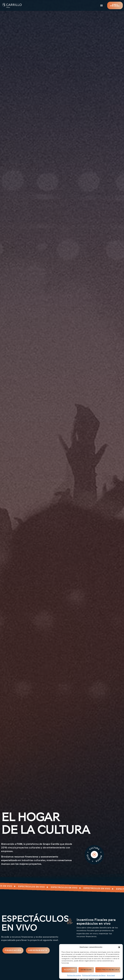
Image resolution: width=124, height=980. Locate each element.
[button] (119, 947)
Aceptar (69, 970)
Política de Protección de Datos (94, 975)
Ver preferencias (108, 970)
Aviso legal (111, 975)
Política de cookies (74, 975)
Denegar (86, 970)
